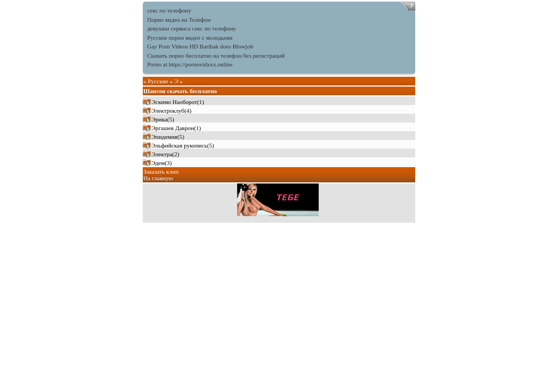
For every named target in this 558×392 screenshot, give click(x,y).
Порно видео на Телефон (179, 20)
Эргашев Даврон (173, 128)
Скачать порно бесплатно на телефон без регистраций (216, 56)
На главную (158, 178)
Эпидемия (164, 137)
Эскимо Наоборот (174, 102)
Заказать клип (161, 171)
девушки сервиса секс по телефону (192, 28)
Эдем (158, 163)
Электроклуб (168, 111)
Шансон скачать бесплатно (180, 91)
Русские (158, 81)
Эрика (159, 119)
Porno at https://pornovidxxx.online (190, 64)
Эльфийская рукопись (179, 145)
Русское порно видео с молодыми (190, 38)
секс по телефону (169, 10)
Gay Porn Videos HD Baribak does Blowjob (200, 46)
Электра (162, 154)
